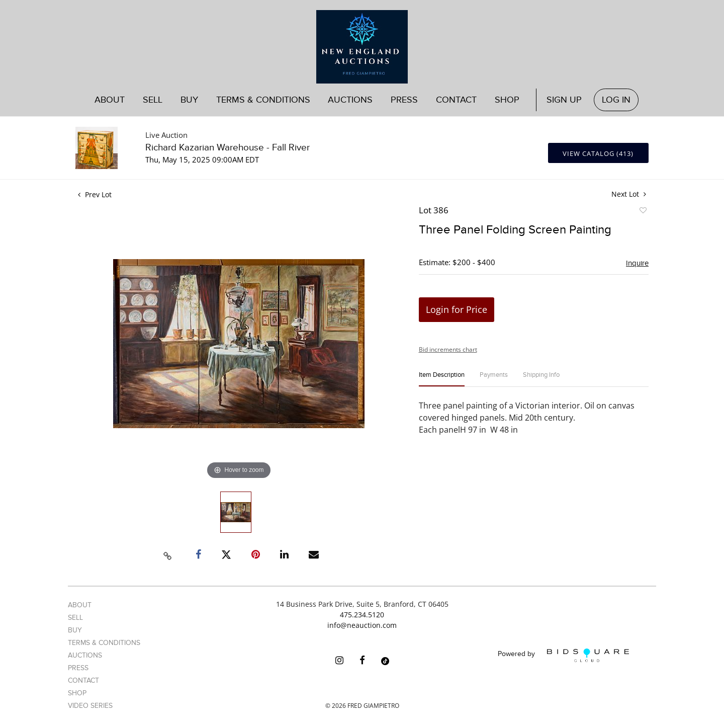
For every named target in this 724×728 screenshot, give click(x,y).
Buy (189, 100)
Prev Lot (95, 194)
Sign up (564, 100)
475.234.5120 (362, 615)
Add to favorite (643, 212)
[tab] (442, 379)
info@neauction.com (362, 625)
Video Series (90, 706)
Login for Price (457, 309)
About (110, 100)
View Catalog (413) (598, 153)
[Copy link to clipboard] (168, 554)
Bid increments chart (448, 349)
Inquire (637, 263)
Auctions (350, 100)
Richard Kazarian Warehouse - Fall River (228, 148)
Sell (153, 100)
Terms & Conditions (263, 100)
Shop (507, 100)
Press (404, 100)
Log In (616, 100)
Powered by (563, 655)
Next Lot (629, 194)
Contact (456, 100)
